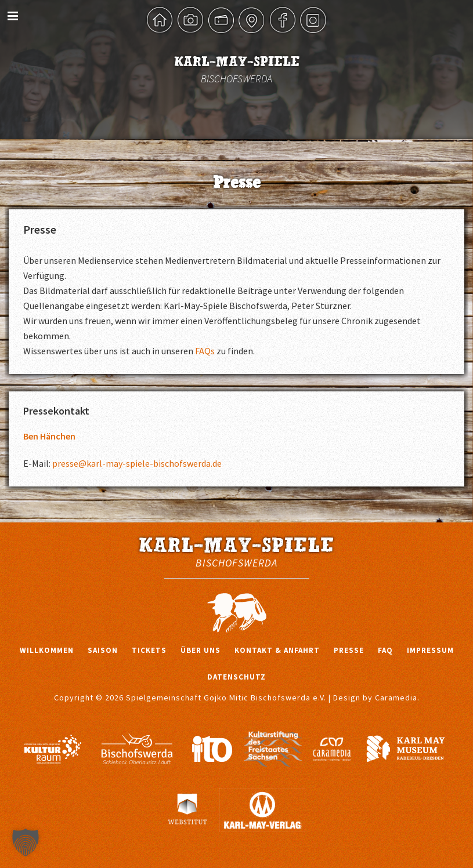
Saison (103, 650)
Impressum (430, 650)
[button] (26, 842)
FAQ (385, 650)
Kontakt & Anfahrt (277, 650)
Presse (349, 650)
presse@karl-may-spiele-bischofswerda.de (137, 463)
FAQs (205, 351)
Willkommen (47, 650)
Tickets (149, 650)
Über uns (201, 650)
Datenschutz (236, 677)
